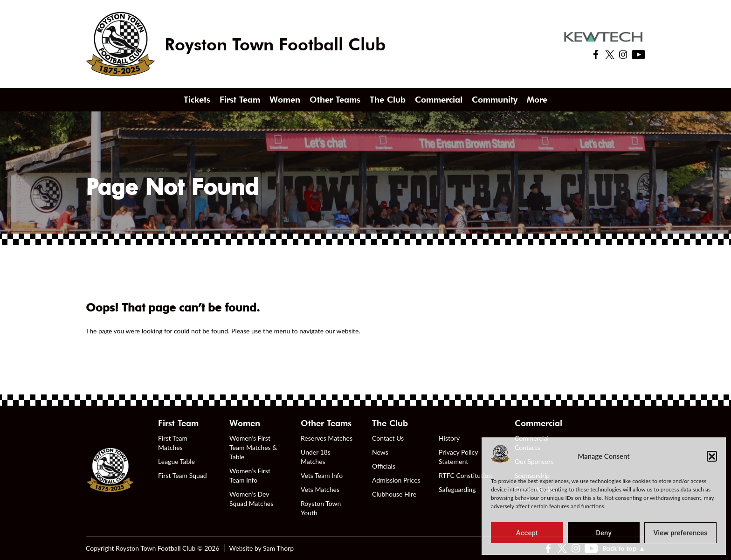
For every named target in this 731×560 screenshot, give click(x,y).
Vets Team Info (322, 475)
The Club (388, 100)
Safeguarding (457, 489)
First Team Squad (183, 475)
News (380, 452)
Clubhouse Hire (394, 494)
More (537, 100)
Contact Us (388, 438)
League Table (176, 461)
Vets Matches (320, 489)
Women (285, 100)
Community (495, 100)
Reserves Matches (327, 438)
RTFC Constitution (465, 475)
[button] (712, 456)
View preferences (681, 533)
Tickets (197, 100)
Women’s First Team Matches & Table (253, 447)
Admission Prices (396, 480)
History (449, 438)
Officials (384, 466)
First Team (240, 100)
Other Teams (335, 100)
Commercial (439, 100)
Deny (604, 533)
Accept (527, 533)
